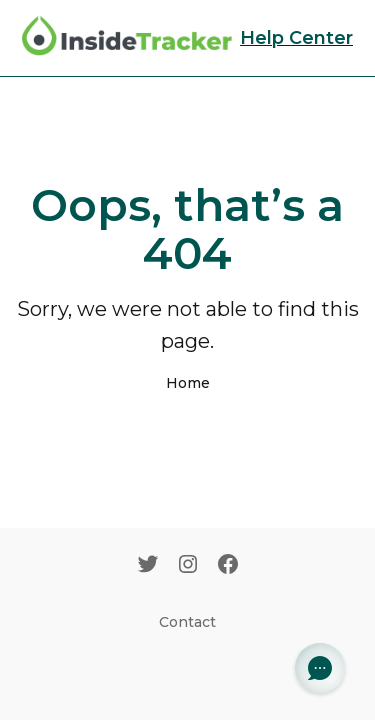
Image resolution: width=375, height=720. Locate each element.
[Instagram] (188, 566)
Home (188, 383)
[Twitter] (148, 566)
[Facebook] (228, 566)
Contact (187, 622)
